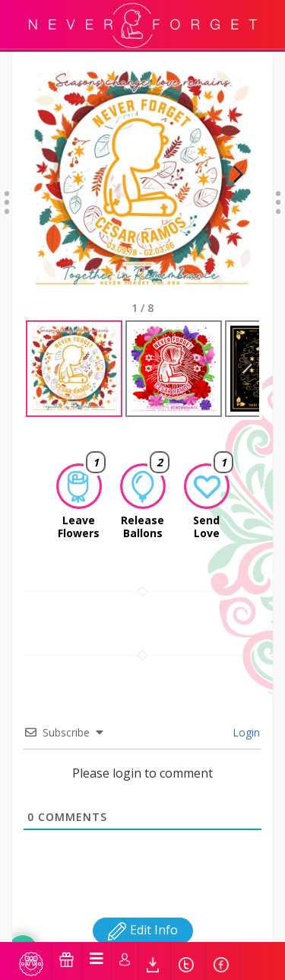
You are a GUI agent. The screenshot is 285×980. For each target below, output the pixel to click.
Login (245, 732)
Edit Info (143, 930)
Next (232, 193)
